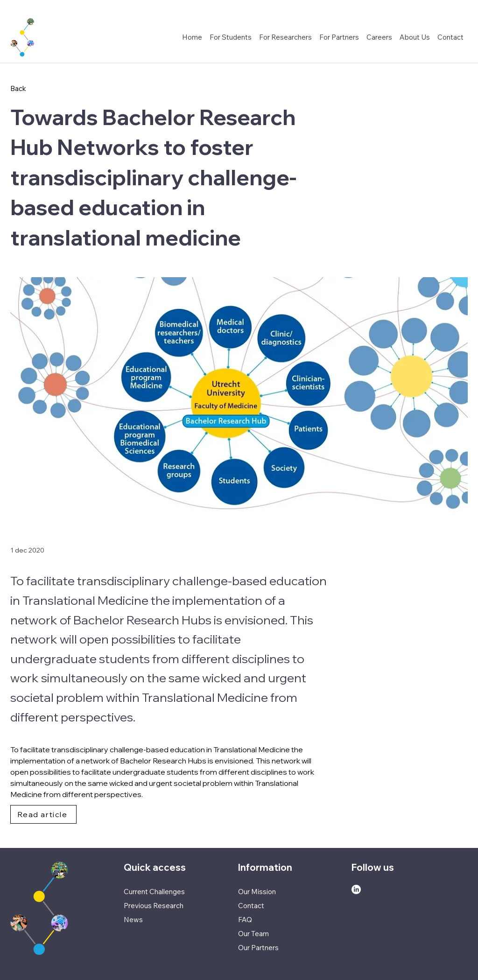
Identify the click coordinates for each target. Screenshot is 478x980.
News (133, 920)
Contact (251, 906)
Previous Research (154, 906)
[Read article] (43, 814)
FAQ (245, 920)
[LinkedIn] (356, 889)
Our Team (253, 934)
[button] (379, 37)
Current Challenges (154, 892)
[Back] (41, 88)
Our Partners (258, 948)
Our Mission (257, 892)
